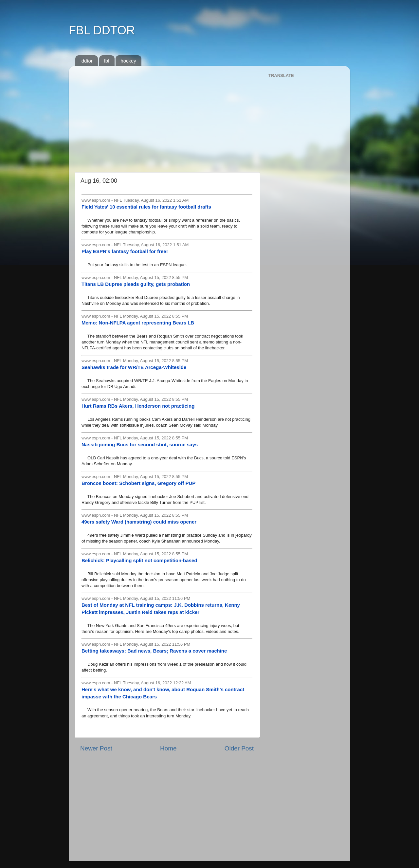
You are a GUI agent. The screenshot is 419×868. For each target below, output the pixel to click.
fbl (107, 61)
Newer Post (96, 748)
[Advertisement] (167, 117)
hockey (128, 61)
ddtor (87, 61)
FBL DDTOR (102, 30)
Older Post (239, 748)
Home (168, 748)
